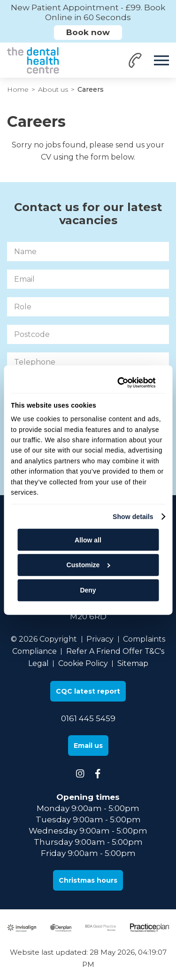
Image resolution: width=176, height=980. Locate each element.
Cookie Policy (83, 663)
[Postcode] (88, 334)
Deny (88, 590)
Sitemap (133, 663)
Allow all (88, 540)
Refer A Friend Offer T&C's (115, 651)
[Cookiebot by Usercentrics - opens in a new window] (118, 383)
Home (18, 89)
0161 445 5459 (88, 718)
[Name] (88, 252)
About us (53, 89)
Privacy (100, 639)
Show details (133, 517)
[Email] (88, 279)
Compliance (34, 651)
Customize (88, 565)
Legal (38, 663)
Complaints (144, 639)
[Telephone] (88, 362)
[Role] (88, 307)
